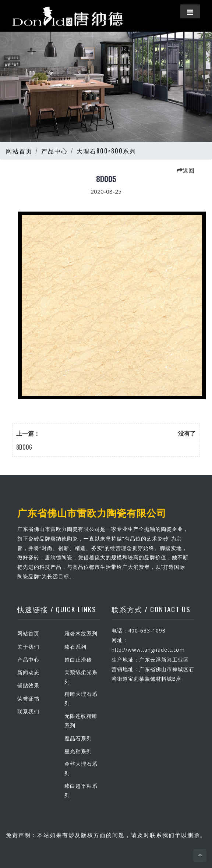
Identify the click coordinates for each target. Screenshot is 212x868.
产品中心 (54, 151)
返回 (185, 170)
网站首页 (19, 151)
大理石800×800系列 (106, 151)
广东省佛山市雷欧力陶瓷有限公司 (92, 512)
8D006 (24, 447)
